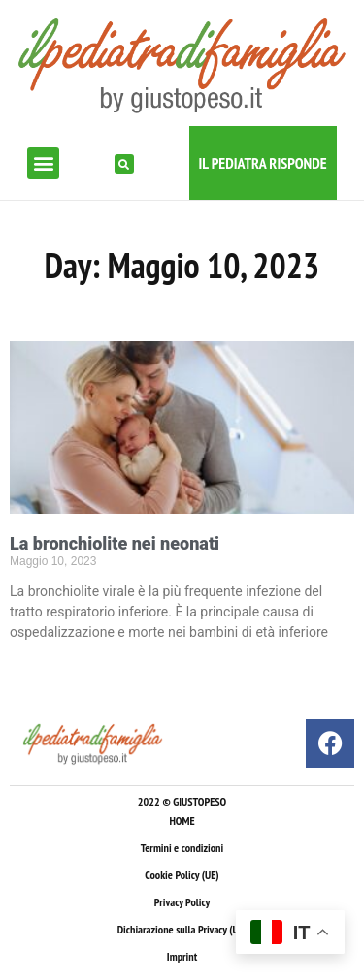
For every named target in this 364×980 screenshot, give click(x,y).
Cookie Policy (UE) (182, 875)
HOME (182, 821)
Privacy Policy (182, 902)
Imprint (182, 956)
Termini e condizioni (182, 848)
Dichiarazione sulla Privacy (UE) (182, 929)
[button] (43, 163)
